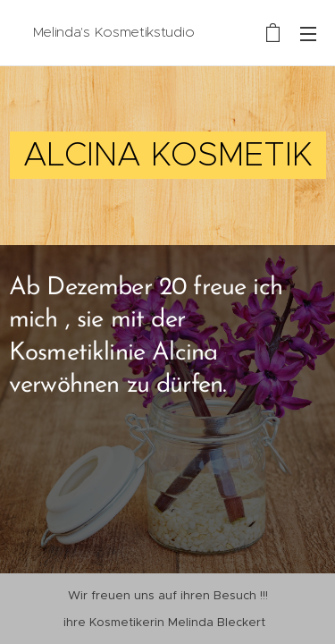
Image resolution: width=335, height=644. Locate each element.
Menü (308, 34)
